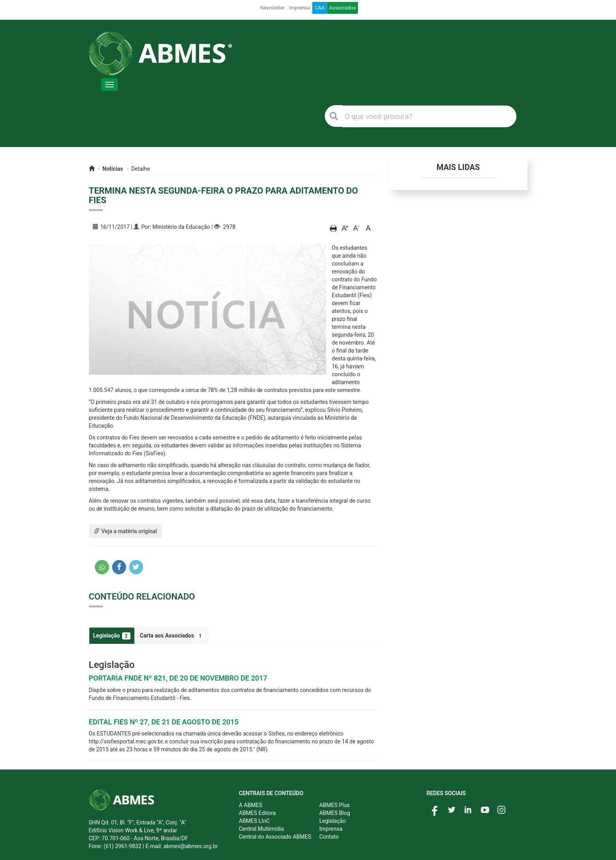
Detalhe (140, 169)
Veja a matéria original (126, 531)
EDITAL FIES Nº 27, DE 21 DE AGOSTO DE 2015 (164, 722)
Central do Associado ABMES (275, 837)
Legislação (112, 636)
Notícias (113, 169)
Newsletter (272, 8)
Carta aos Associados (172, 636)
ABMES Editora (257, 813)
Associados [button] (343, 8)
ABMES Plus (334, 805)
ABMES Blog (335, 813)
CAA (319, 8)
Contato (329, 837)
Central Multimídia (262, 829)
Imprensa (300, 8)
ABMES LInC (254, 821)
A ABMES (251, 805)
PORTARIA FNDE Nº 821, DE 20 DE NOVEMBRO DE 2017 (178, 678)
